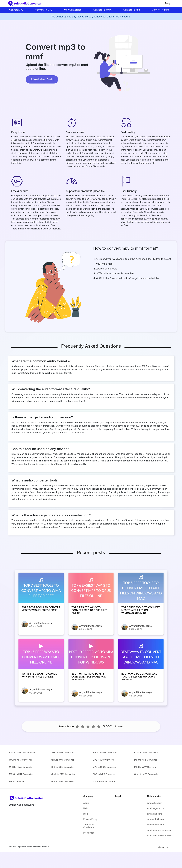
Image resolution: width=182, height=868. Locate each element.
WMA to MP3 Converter (104, 781)
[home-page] (25, 3)
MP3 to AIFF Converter (146, 760)
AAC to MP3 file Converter (22, 753)
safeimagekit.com (156, 808)
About (86, 803)
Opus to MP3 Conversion (147, 774)
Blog (168, 3)
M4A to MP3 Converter (21, 760)
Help (86, 808)
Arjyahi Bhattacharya (41, 623)
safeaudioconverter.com (38, 847)
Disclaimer (89, 833)
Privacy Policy (90, 819)
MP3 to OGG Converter (62, 767)
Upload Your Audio (42, 79)
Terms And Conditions (89, 826)
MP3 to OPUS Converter (105, 767)
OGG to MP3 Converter (104, 774)
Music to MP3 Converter (63, 774)
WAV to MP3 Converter (62, 781)
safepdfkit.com (155, 803)
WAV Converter (17, 781)
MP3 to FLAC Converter (21, 767)
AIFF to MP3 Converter (62, 753)
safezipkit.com (155, 814)
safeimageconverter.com (158, 830)
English (163, 847)
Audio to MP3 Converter (105, 753)
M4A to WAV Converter (62, 760)
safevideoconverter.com (158, 835)
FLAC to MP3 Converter (146, 753)
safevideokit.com (156, 825)
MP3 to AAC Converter (104, 760)
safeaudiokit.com (156, 819)
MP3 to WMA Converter (21, 774)
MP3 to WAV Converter (146, 767)
